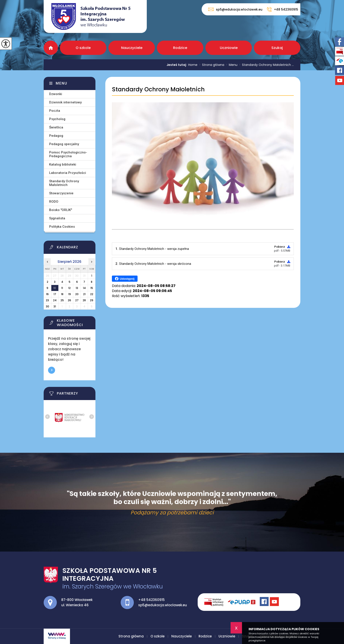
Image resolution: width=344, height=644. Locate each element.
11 (62, 288)
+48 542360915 (282, 9)
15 (92, 288)
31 (55, 306)
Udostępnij (125, 279)
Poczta (55, 111)
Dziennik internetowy (65, 102)
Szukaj (277, 48)
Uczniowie (229, 48)
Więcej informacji (52, 370)
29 (92, 300)
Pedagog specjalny (64, 144)
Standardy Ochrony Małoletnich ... (266, 65)
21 (84, 294)
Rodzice (180, 48)
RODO (54, 202)
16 (47, 294)
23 (47, 300)
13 (77, 288)
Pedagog (56, 136)
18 (62, 294)
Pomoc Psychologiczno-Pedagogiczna (68, 154)
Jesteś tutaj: (177, 65)
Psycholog (57, 119)
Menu (231, 65)
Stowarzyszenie (61, 193)
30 (47, 306)
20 (77, 294)
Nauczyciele (132, 48)
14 (84, 288)
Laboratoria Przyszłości (68, 173)
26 (69, 300)
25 (62, 300)
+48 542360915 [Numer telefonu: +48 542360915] (151, 600)
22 (92, 294)
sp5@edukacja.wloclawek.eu (235, 9)
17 (55, 294)
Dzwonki (56, 94)
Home (193, 65)
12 (69, 288)
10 (55, 288)
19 (70, 294)
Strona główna (51, 48)
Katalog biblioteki (63, 164)
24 (55, 300)
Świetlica (56, 127)
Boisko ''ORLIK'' (61, 210)
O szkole (83, 48)
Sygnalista (57, 218)
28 (84, 300)
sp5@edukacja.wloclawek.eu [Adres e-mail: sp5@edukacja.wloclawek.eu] (163, 605)
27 (77, 300)
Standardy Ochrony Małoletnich (158, 89)
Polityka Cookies (62, 227)
